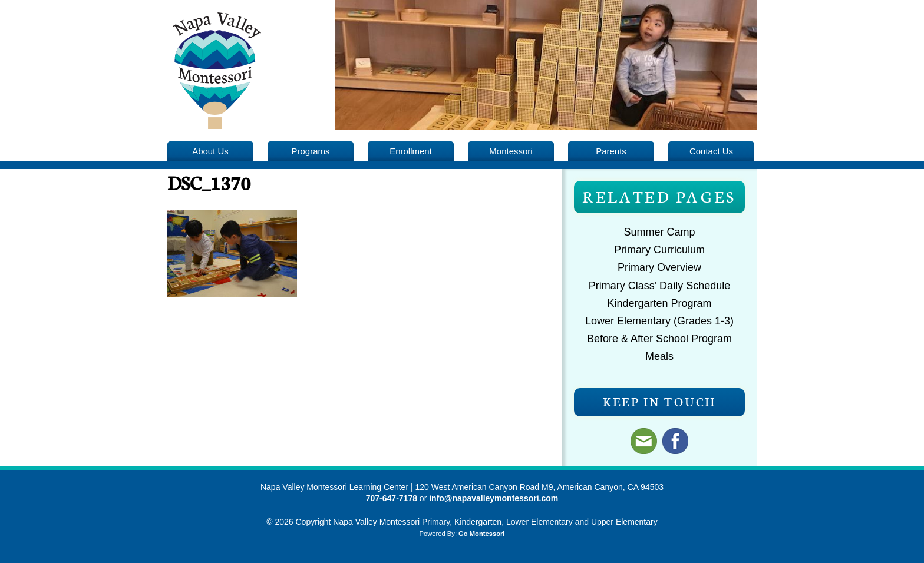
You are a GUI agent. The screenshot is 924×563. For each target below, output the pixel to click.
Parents (611, 151)
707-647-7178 (392, 498)
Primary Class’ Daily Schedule (659, 286)
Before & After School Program (659, 339)
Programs (311, 151)
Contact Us (711, 151)
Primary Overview (659, 267)
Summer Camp (659, 232)
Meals (659, 356)
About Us (210, 151)
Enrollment (411, 151)
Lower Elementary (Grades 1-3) (659, 321)
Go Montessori (481, 534)
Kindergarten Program (659, 303)
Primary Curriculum (659, 250)
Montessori (511, 151)
